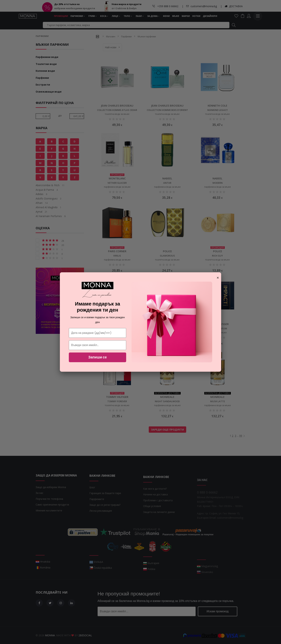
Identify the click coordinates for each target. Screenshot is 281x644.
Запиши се (97, 357)
